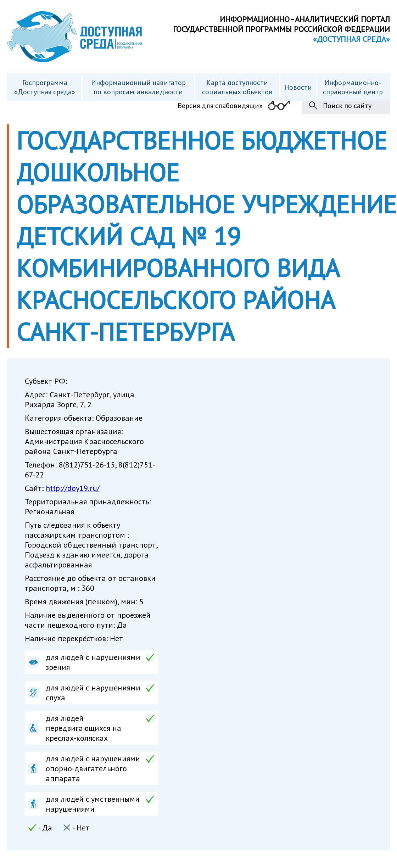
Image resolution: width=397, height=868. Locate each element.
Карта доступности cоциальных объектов (237, 87)
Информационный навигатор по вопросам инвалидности (138, 87)
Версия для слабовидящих (220, 106)
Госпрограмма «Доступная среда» (45, 87)
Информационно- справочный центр (353, 87)
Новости (298, 87)
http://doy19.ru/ (73, 488)
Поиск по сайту (347, 106)
